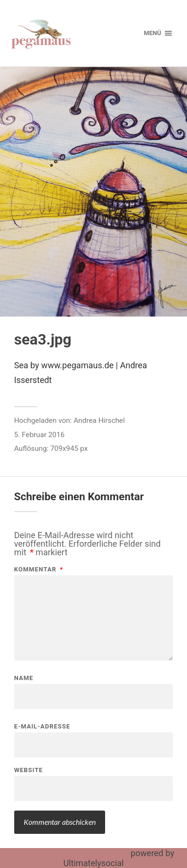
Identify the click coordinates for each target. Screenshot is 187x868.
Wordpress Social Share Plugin (72, 853)
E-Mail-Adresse (42, 726)
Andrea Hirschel (99, 420)
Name (24, 678)
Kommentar (39, 569)
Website (29, 770)
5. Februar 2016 (40, 435)
